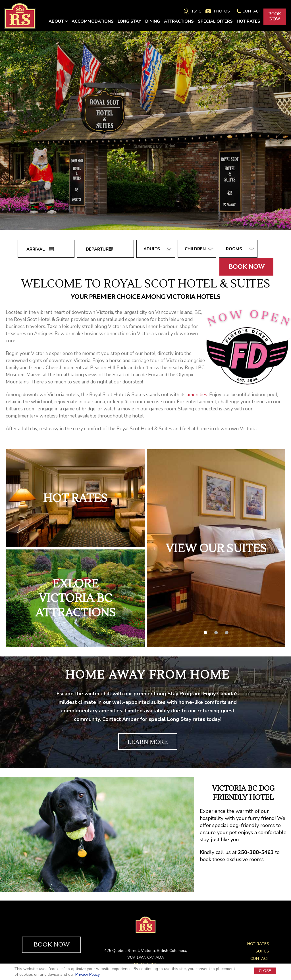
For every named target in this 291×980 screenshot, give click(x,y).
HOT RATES (249, 21)
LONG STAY (129, 21)
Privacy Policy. (88, 974)
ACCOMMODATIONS (93, 21)
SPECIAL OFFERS (215, 21)
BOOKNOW (275, 16)
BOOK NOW (52, 945)
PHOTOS (222, 11)
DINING (153, 21)
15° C (196, 11)
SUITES (262, 951)
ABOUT (58, 21)
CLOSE (265, 971)
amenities (197, 395)
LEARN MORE (147, 742)
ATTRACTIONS (179, 21)
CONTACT (252, 11)
